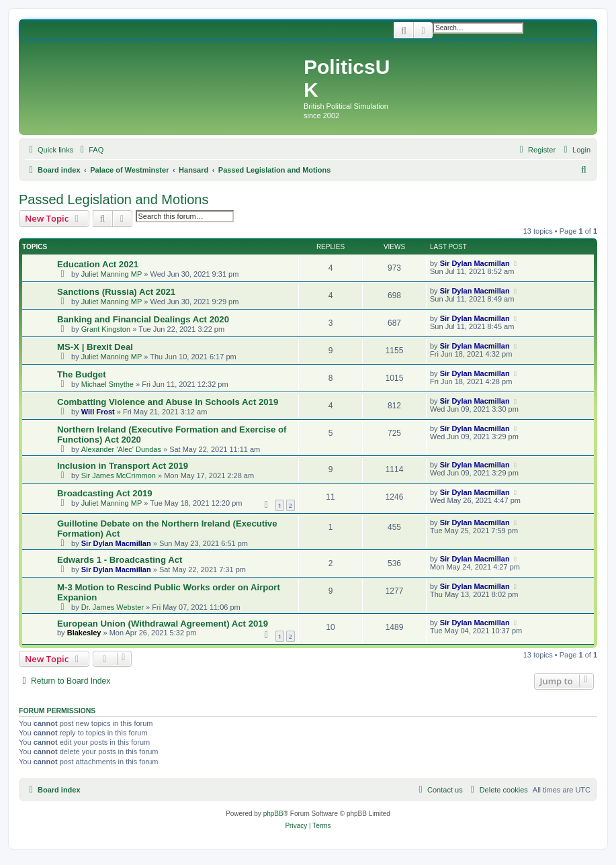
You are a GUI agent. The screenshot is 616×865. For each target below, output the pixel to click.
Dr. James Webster (113, 607)
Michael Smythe (107, 384)
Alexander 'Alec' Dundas (121, 449)
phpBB (273, 814)
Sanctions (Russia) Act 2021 (116, 292)
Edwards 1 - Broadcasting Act (120, 560)
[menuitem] (90, 150)
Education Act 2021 (98, 264)
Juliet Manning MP (112, 274)
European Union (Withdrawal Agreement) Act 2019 (163, 624)
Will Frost (98, 412)
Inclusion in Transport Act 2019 (123, 466)
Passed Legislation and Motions (114, 199)
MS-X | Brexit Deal (95, 347)
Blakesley (84, 633)
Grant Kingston (106, 329)
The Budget (82, 374)
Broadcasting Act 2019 (105, 493)
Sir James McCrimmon (119, 475)
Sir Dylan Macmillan (475, 263)
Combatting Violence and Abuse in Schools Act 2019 (168, 402)
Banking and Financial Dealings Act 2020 (143, 319)
